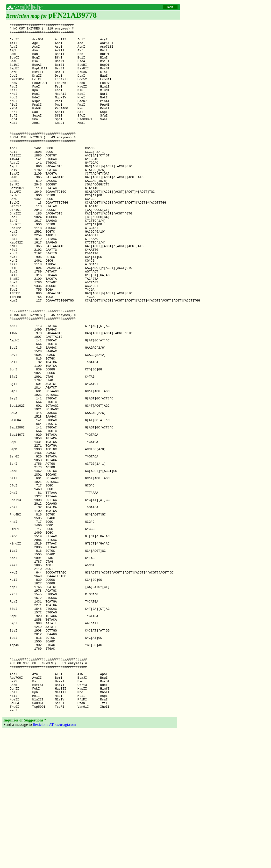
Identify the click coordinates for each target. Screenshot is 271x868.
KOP (170, 7)
